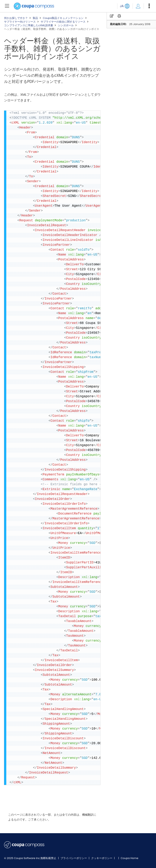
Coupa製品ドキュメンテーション (63, 18)
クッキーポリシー (102, 858)
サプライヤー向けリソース (20, 22)
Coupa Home (129, 858)
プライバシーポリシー (74, 858)
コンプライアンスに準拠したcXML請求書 (29, 25)
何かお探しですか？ (16, 18)
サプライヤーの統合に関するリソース (63, 22)
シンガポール (66, 25)
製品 (35, 18)
